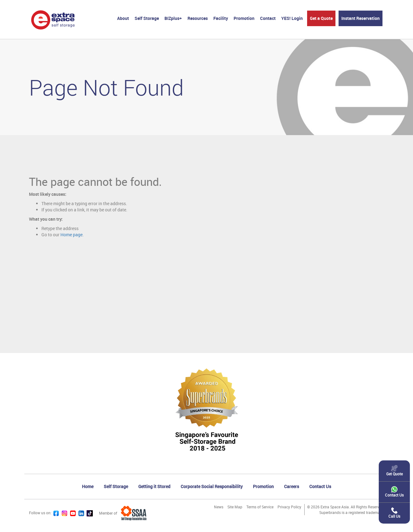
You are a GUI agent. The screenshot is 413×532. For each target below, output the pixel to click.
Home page (71, 235)
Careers (292, 486)
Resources (198, 18)
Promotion (244, 18)
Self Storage (147, 18)
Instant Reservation (361, 18)
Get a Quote (321, 18)
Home (88, 486)
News (219, 507)
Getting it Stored (154, 486)
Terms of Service (260, 507)
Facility (221, 18)
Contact (268, 18)
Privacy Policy (289, 507)
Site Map (235, 507)
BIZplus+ (173, 18)
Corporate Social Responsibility (212, 486)
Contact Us (320, 486)
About (123, 18)
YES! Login (292, 18)
